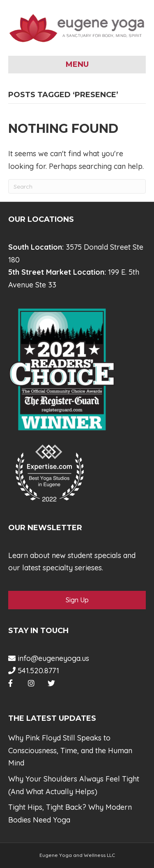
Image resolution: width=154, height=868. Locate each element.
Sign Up (77, 600)
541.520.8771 (34, 671)
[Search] (77, 186)
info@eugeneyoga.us (49, 658)
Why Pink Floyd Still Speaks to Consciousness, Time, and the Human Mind (70, 750)
